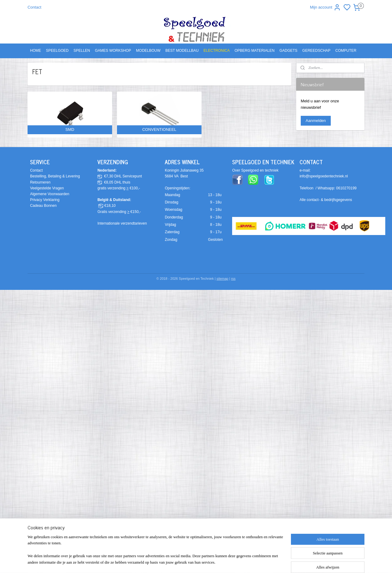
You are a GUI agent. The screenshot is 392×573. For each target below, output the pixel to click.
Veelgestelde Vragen (47, 188)
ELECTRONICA (217, 51)
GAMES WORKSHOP (113, 51)
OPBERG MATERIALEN (254, 51)
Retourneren (40, 182)
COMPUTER (346, 51)
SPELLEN (82, 51)
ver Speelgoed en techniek (257, 170)
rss (233, 279)
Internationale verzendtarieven (122, 223)
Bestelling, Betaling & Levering (55, 176)
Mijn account (325, 7)
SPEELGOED (57, 51)
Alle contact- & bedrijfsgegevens (326, 200)
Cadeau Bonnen (43, 206)
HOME (36, 51)
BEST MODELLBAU (182, 51)
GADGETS (288, 51)
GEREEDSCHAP (316, 51)
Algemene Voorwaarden (50, 194)
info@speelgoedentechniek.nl (324, 176)
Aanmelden (316, 121)
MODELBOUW (148, 51)
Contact (34, 7)
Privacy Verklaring (45, 200)
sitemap (222, 279)
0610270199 (347, 188)
